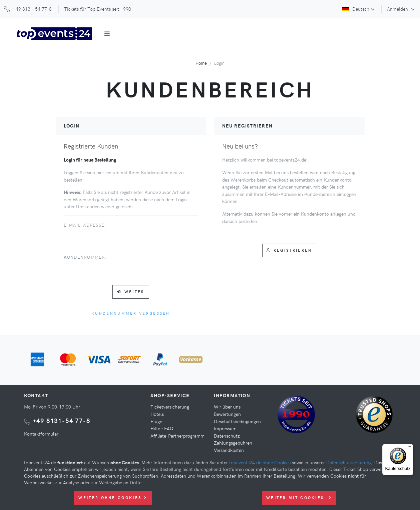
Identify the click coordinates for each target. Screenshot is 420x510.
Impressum (225, 428)
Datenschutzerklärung (349, 462)
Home (201, 63)
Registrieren (289, 250)
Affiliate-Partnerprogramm (177, 436)
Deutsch (356, 9)
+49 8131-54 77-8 (62, 420)
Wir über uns (227, 407)
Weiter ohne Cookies (113, 497)
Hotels (157, 414)
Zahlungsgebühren (233, 443)
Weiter (131, 292)
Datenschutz (227, 436)
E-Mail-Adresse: (85, 225)
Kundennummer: (85, 257)
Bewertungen (227, 414)
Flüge (156, 421)
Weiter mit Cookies (299, 497)
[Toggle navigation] (107, 34)
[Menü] (409, 448)
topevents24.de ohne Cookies (260, 462)
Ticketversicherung (170, 407)
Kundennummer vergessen (131, 313)
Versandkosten (229, 450)
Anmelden (398, 9)
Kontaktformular (41, 434)
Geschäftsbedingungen (237, 421)
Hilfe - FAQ (162, 428)
